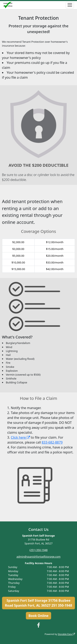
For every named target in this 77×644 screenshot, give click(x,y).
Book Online (38, 616)
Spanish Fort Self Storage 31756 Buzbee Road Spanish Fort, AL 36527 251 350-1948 (38, 603)
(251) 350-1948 (38, 550)
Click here (20, 437)
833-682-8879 (52, 442)
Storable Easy (66, 634)
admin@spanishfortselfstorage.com (38, 557)
